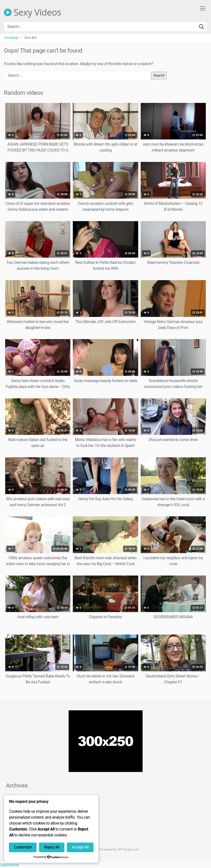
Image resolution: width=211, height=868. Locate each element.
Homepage (11, 38)
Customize (23, 847)
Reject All (52, 847)
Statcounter (10, 865)
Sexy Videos (33, 12)
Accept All (80, 847)
